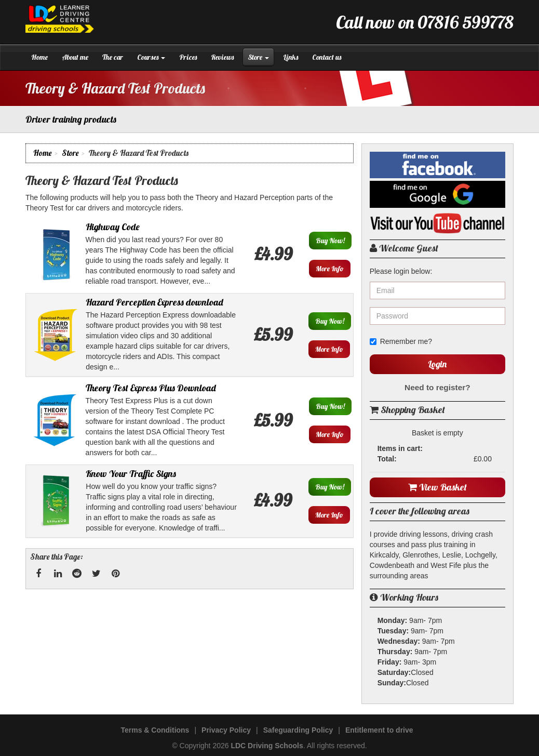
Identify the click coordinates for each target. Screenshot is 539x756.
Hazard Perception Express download (154, 302)
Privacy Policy (226, 730)
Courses (151, 57)
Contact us (327, 57)
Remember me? (401, 341)
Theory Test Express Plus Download (151, 388)
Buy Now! (330, 241)
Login (437, 364)
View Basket (437, 487)
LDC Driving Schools (267, 746)
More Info (330, 269)
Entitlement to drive (379, 730)
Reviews (222, 57)
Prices (188, 57)
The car (113, 57)
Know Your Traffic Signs (131, 474)
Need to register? (437, 387)
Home (39, 57)
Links (291, 57)
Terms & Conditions (155, 730)
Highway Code (113, 227)
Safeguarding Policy (298, 730)
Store (258, 57)
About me (75, 57)
